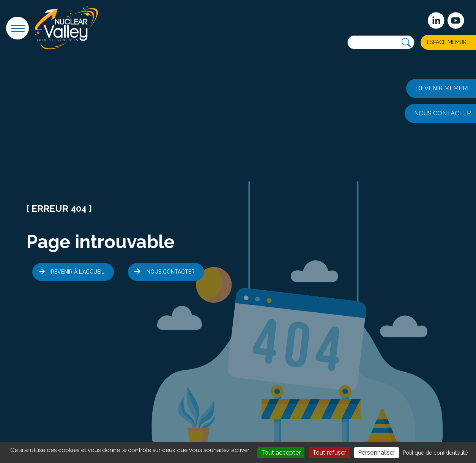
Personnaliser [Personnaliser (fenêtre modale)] (377, 453)
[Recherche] (406, 43)
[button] (17, 28)
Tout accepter (281, 453)
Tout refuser (329, 453)
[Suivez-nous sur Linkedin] (436, 20)
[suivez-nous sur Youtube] (456, 20)
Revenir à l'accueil (78, 272)
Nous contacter (171, 272)
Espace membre (448, 42)
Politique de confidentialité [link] (435, 453)
